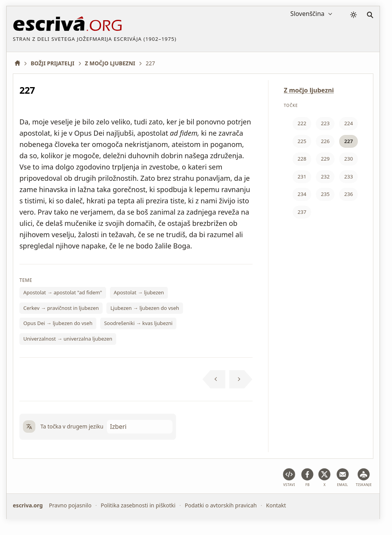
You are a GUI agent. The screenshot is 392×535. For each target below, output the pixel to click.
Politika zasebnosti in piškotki (138, 505)
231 (302, 177)
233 (348, 177)
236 (348, 194)
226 (325, 141)
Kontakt (276, 505)
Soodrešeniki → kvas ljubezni (138, 323)
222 (302, 123)
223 (325, 123)
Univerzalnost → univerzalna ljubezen (68, 339)
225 (302, 141)
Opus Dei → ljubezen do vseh (58, 323)
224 (348, 123)
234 (302, 194)
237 (302, 212)
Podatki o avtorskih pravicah (221, 505)
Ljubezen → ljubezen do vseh (145, 308)
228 (302, 159)
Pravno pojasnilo (70, 505)
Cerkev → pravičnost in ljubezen (61, 308)
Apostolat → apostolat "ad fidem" (63, 292)
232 (325, 177)
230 (348, 159)
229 (325, 159)
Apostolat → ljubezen (139, 292)
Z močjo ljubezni (309, 90)
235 (325, 194)
